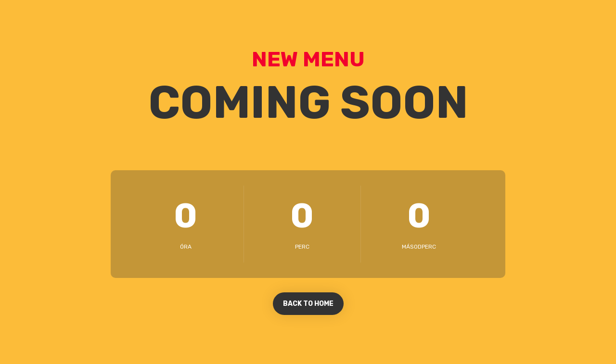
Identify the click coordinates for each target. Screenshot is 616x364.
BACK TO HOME (308, 304)
